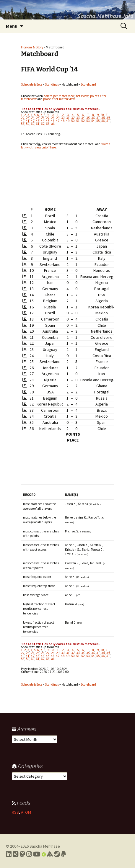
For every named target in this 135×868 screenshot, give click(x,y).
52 (83, 121)
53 (88, 121)
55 (98, 121)
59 (28, 124)
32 (73, 118)
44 (43, 121)
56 (103, 121)
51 (78, 121)
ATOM (26, 812)
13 (67, 115)
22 (23, 118)
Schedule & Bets (32, 84)
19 (97, 115)
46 (53, 121)
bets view (82, 96)
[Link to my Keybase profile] (50, 854)
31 (68, 118)
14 (72, 115)
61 (38, 124)
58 (23, 124)
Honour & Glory (32, 47)
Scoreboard (88, 84)
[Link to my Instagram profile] (29, 854)
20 (102, 115)
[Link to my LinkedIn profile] (9, 854)
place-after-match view (59, 99)
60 (33, 124)
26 (43, 118)
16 (82, 115)
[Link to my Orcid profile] (44, 854)
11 (57, 115)
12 (62, 115)
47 (58, 121)
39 (108, 118)
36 (93, 118)
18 (92, 115)
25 (38, 118)
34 (83, 118)
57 (108, 121)
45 (48, 121)
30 (63, 118)
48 (63, 121)
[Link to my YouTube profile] (37, 854)
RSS (15, 812)
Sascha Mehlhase (45, 846)
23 (28, 118)
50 (73, 121)
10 (52, 115)
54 (93, 121)
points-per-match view (59, 96)
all (53, 124)
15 (77, 115)
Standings (52, 84)
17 (87, 115)
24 (33, 118)
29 (58, 118)
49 (68, 121)
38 (103, 118)
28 (53, 118)
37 (98, 118)
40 (23, 121)
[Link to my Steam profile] (57, 854)
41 (28, 121)
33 (78, 118)
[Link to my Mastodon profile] (22, 854)
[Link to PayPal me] (64, 854)
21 (107, 115)
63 (48, 124)
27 (48, 118)
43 (38, 121)
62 (43, 124)
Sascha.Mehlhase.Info (105, 16)
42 (33, 121)
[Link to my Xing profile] (16, 854)
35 (88, 118)
